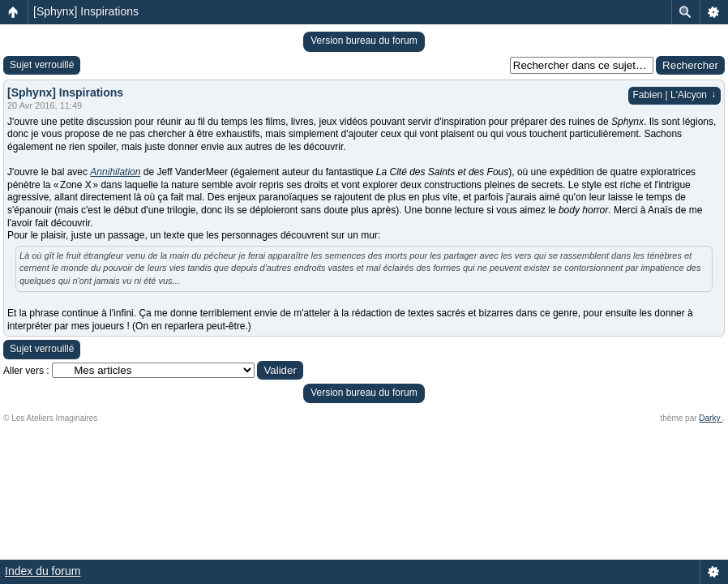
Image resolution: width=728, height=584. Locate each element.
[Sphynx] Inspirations (86, 11)
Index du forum (43, 571)
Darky (711, 418)
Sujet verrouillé (42, 65)
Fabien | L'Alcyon (674, 95)
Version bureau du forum (364, 41)
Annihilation (115, 172)
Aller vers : (26, 371)
